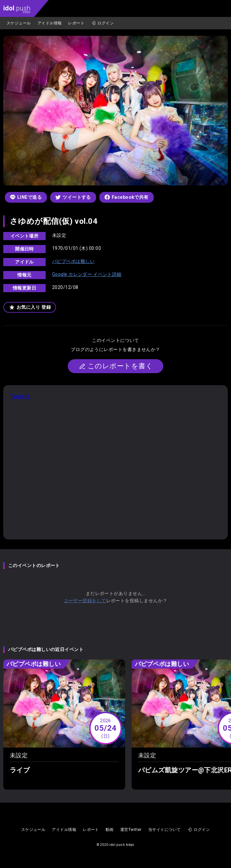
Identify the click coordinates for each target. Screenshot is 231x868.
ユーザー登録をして (85, 601)
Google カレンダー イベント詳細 (87, 274)
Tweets (20, 396)
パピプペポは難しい (73, 261)
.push (17, 9)
